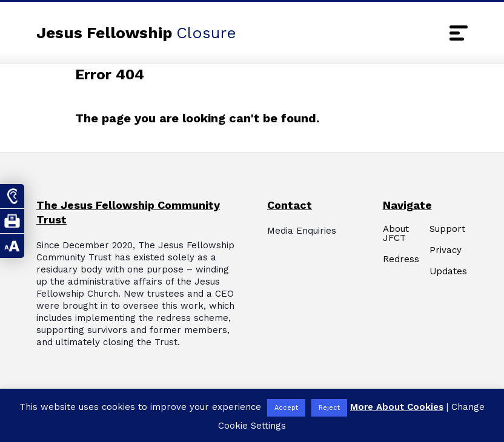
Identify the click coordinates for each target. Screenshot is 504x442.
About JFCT (396, 234)
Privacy (446, 250)
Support (447, 229)
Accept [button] (286, 408)
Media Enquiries (302, 231)
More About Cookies (397, 407)
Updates (448, 272)
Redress (401, 259)
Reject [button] (329, 408)
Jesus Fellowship (136, 33)
